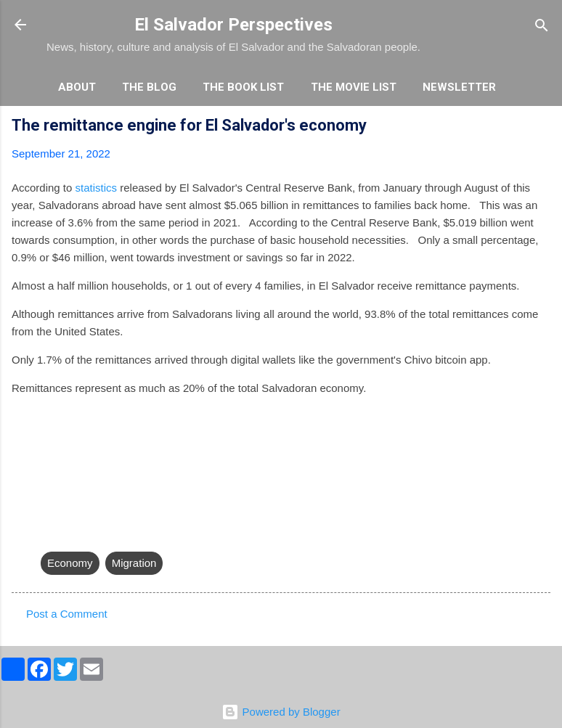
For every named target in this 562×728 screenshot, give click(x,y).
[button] (542, 127)
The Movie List (354, 87)
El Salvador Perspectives (233, 25)
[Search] (542, 26)
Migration (134, 563)
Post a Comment (67, 614)
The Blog (149, 87)
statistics (97, 188)
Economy (70, 563)
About (77, 87)
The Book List (243, 87)
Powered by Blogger (281, 712)
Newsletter (459, 87)
